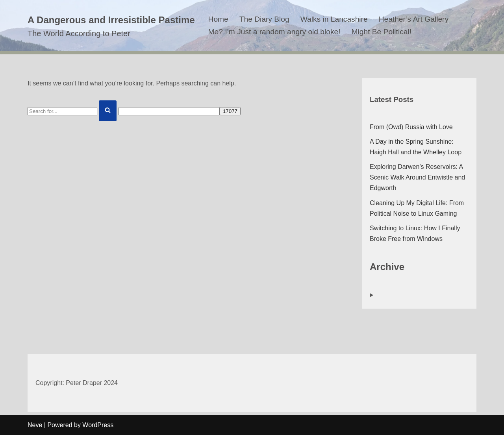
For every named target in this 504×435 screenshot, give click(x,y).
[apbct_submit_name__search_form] (230, 111)
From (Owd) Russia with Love (411, 127)
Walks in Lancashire (334, 19)
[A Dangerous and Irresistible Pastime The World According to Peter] (111, 26)
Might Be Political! (382, 32)
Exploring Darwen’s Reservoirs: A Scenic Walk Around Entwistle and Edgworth (417, 177)
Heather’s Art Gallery (414, 19)
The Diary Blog (264, 19)
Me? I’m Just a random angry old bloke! (274, 32)
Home (218, 19)
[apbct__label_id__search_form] (169, 111)
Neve (35, 425)
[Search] (62, 111)
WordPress (98, 425)
